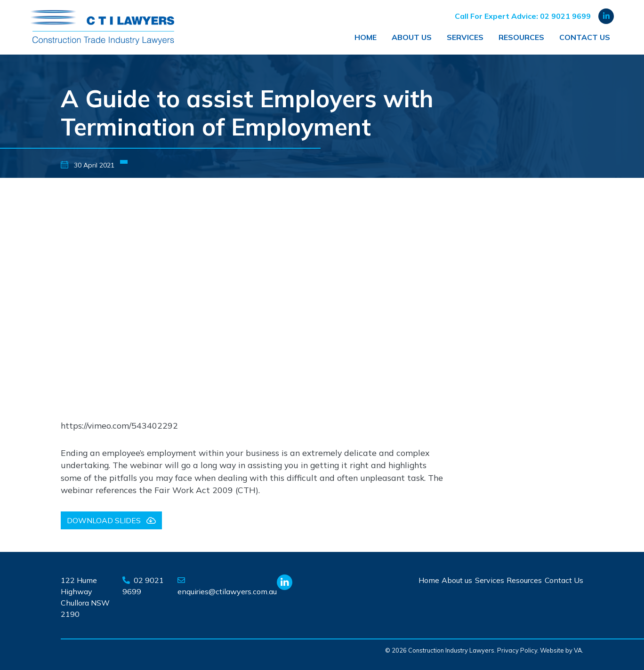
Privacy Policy (517, 650)
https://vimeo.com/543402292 (119, 425)
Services (465, 37)
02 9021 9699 (565, 16)
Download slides (111, 520)
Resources (521, 37)
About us (412, 37)
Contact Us (585, 37)
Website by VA (561, 650)
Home (366, 37)
